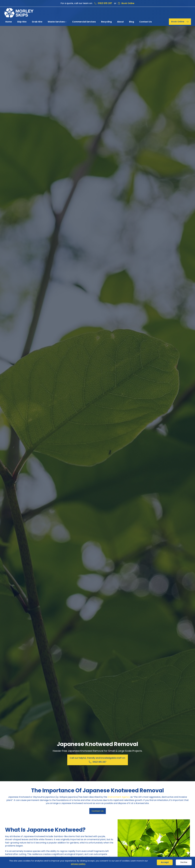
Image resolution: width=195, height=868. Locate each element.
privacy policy (78, 864)
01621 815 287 (105, 3)
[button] (57, 22)
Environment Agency (119, 797)
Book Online (128, 3)
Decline (184, 862)
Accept (165, 862)
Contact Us (98, 811)
